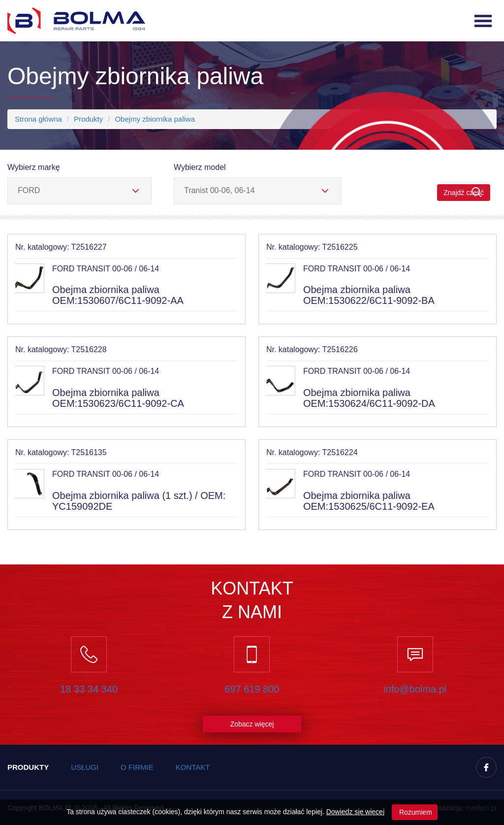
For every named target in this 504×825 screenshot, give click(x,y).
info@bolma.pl (415, 689)
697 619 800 (252, 689)
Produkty (88, 119)
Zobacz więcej (252, 724)
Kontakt (193, 767)
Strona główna (38, 119)
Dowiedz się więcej (355, 812)
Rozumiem (415, 812)
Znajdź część (464, 192)
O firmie (137, 767)
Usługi (85, 767)
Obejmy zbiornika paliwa (155, 119)
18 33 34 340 (89, 689)
